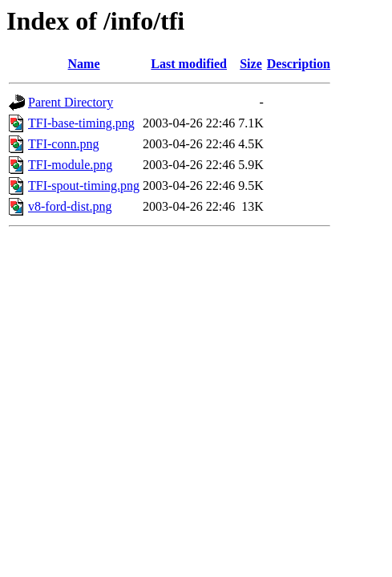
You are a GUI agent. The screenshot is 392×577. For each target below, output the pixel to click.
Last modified (189, 64)
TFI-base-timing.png (81, 123)
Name (84, 64)
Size (251, 64)
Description (299, 64)
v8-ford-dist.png (70, 206)
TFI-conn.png (63, 144)
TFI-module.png (70, 165)
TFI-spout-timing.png (84, 186)
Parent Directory (71, 102)
